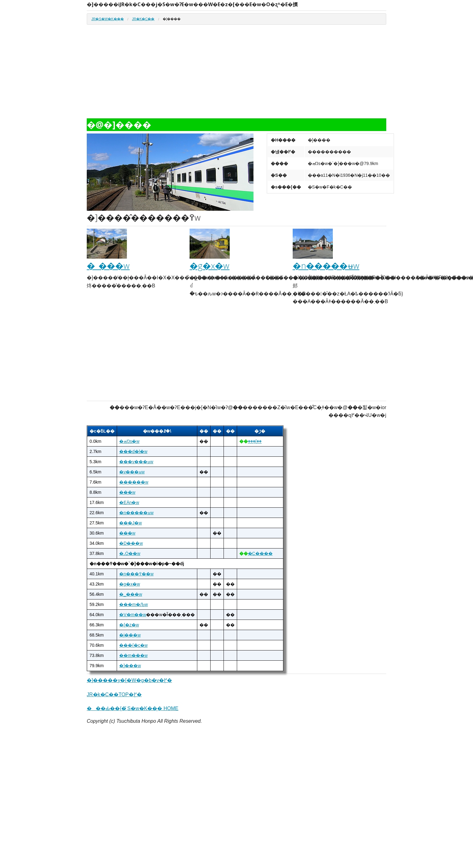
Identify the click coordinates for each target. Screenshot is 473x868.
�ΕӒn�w (129, 502)
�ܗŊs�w (129, 441)
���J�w (130, 523)
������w (134, 482)
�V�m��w (133, 615)
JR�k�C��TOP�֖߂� (114, 694)
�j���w (130, 635)
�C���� (260, 553)
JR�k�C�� (143, 19)
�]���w (130, 666)
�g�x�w (209, 266)
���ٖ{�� (255, 441)
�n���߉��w (136, 574)
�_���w (108, 266)
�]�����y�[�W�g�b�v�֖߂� (129, 680)
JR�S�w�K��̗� (108, 19)
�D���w (131, 543)
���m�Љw (134, 604)
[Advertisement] (236, 74)
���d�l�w (133, 451)
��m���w (133, 655)
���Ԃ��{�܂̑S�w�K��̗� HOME (133, 708)
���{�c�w (133, 645)
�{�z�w (129, 625)
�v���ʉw (132, 472)
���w (127, 492)
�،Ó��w (130, 553)
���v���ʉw (136, 462)
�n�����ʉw (326, 266)
